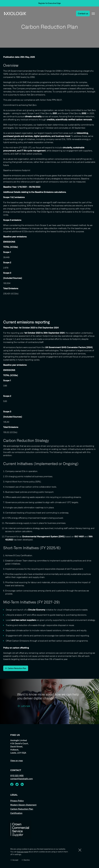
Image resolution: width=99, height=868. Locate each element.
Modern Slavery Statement (23, 805)
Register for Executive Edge (50, 3)
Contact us (83, 13)
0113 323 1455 (17, 776)
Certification (16, 813)
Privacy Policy (17, 801)
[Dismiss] (80, 850)
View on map (17, 761)
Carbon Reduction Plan (22, 809)
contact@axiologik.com (22, 779)
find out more (23, 852)
